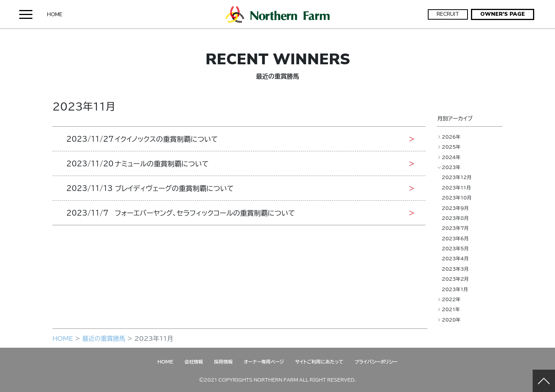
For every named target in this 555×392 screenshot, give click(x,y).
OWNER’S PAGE (503, 14)
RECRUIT (448, 14)
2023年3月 (455, 269)
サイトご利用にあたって (319, 362)
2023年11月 (456, 188)
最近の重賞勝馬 (104, 338)
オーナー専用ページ (264, 362)
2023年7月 (455, 228)
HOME (55, 14)
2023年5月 (455, 248)
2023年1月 (455, 289)
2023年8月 (455, 218)
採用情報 (223, 362)
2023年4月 (455, 258)
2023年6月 (455, 238)
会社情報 (193, 362)
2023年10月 (457, 198)
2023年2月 (455, 279)
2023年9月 (455, 208)
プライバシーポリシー (376, 362)
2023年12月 (457, 177)
